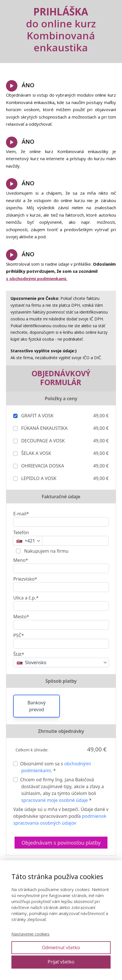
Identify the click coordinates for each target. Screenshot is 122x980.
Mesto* (21, 617)
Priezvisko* (25, 579)
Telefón (21, 532)
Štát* (19, 654)
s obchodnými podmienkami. (37, 278)
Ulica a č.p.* (26, 598)
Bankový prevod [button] (36, 706)
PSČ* (18, 635)
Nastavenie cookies (30, 934)
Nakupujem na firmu (46, 551)
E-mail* (21, 514)
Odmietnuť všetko (61, 948)
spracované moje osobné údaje (54, 800)
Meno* (21, 560)
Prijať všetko (61, 962)
